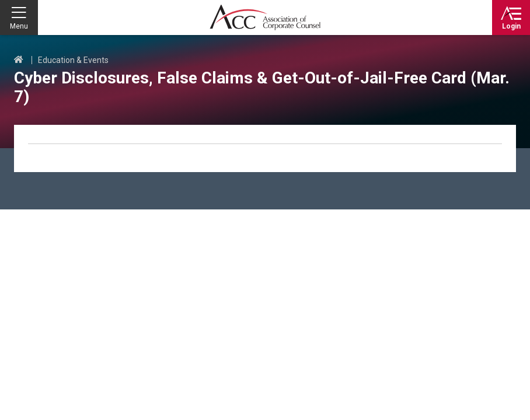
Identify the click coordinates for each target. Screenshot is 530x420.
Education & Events (73, 60)
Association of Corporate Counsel (265, 17)
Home (19, 60)
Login (511, 26)
